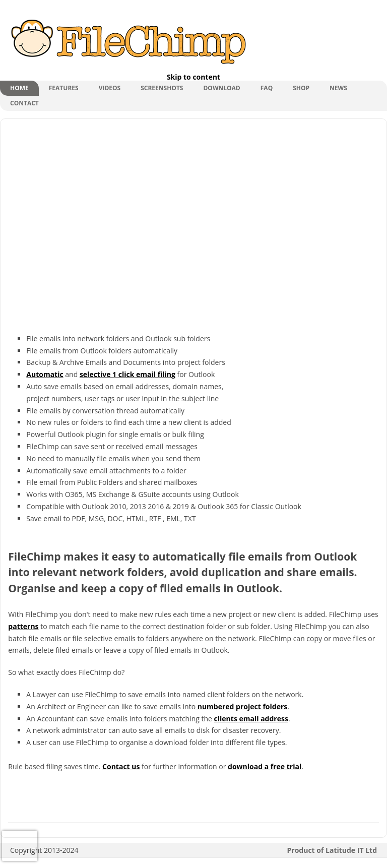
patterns (23, 626)
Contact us (121, 766)
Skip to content (193, 77)
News (338, 88)
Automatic (45, 374)
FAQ (267, 88)
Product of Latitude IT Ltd (332, 850)
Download (221, 88)
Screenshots (162, 88)
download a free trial (265, 766)
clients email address (251, 719)
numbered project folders (241, 706)
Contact (24, 103)
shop (301, 88)
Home (19, 88)
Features (64, 88)
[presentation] (20, 846)
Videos (110, 88)
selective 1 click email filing (127, 374)
